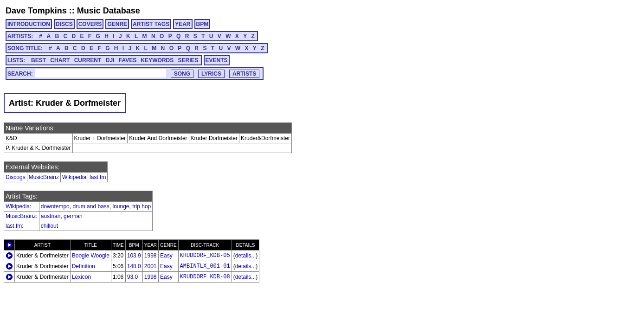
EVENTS (217, 60)
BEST (39, 60)
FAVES (128, 60)
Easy (166, 256)
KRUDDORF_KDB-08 (205, 277)
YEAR (183, 24)
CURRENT (88, 60)
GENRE (117, 24)
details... (246, 256)
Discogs (16, 177)
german (73, 216)
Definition (84, 266)
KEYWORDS (158, 60)
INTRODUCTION (29, 24)
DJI (110, 60)
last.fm (98, 177)
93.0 (132, 277)
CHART (60, 60)
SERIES (188, 60)
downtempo (55, 206)
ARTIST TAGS (151, 24)
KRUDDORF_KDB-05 (205, 256)
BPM (203, 24)
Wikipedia (74, 177)
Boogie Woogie (91, 256)
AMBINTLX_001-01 (205, 266)
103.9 (134, 256)
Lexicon (81, 277)
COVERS (90, 24)
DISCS (64, 24)
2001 (151, 266)
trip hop (142, 206)
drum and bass (91, 206)
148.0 (134, 266)
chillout (49, 226)
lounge (121, 206)
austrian (51, 216)
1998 (151, 256)
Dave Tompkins (36, 11)
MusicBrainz (44, 177)
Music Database (109, 11)
